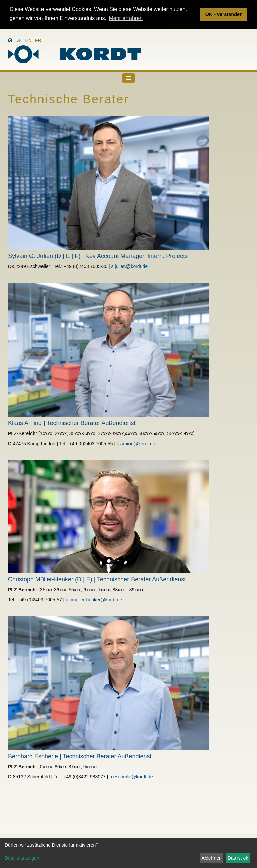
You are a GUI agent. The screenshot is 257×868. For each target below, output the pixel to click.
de (19, 40)
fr (38, 40)
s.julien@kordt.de (130, 266)
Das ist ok (238, 858)
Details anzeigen (22, 858)
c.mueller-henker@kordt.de (94, 599)
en (28, 40)
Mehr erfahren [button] (126, 18)
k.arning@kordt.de (136, 443)
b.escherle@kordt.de (131, 776)
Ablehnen (212, 858)
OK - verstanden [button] (224, 14)
